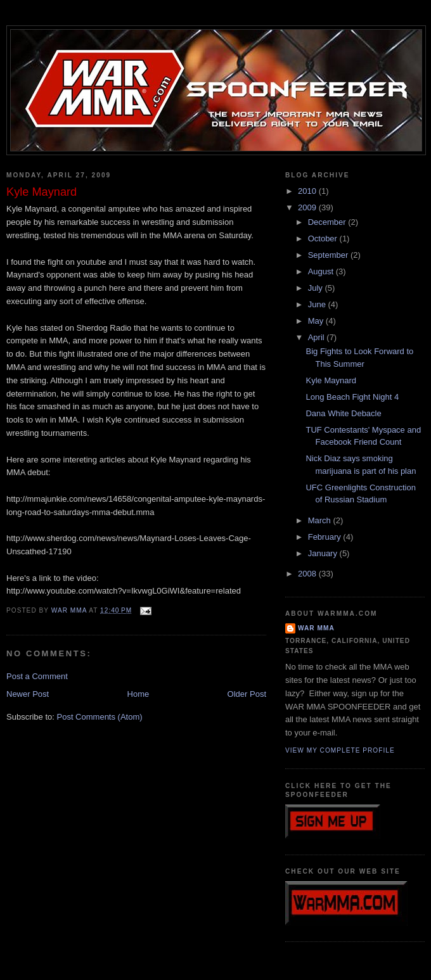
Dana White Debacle (343, 413)
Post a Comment (37, 676)
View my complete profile (340, 750)
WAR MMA (316, 628)
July (317, 288)
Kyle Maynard (331, 380)
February (326, 537)
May (317, 321)
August (322, 271)
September (329, 255)
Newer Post (28, 694)
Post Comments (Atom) (100, 717)
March (321, 520)
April (318, 337)
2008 (308, 574)
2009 (308, 207)
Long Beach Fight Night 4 (352, 397)
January (324, 553)
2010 (308, 191)
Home (138, 694)
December (328, 222)
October (324, 239)
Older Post (247, 694)
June (318, 304)
